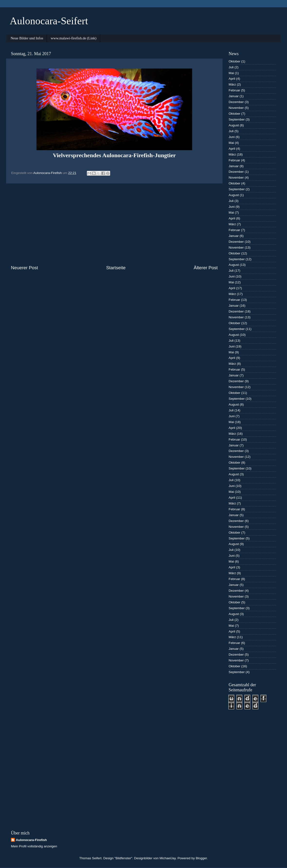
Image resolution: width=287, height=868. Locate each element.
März (232, 84)
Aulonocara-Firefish (31, 840)
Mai (231, 73)
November (236, 108)
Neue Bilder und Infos (27, 38)
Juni (232, 137)
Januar (234, 96)
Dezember (236, 102)
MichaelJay (168, 858)
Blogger (201, 858)
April (232, 79)
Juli (231, 67)
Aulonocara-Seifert (49, 21)
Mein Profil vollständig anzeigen (34, 846)
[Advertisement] (114, 224)
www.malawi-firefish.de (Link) (73, 38)
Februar (234, 90)
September (237, 119)
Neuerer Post (24, 268)
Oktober (234, 61)
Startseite (116, 268)
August (234, 125)
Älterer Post (206, 268)
